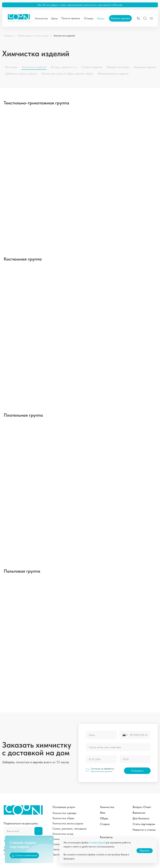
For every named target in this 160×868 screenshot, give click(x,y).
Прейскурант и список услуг (33, 36)
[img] (138, 18)
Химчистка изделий (64, 36)
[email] (18, 831)
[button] (120, 18)
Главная (8, 36)
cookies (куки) (97, 842)
